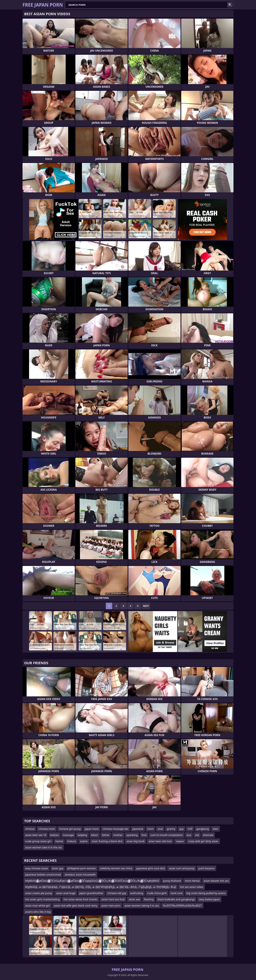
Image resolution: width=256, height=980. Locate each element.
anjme (84, 841)
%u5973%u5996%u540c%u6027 (182, 906)
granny (171, 829)
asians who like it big (38, 912)
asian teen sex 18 (36, 835)
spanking (132, 835)
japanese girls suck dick (151, 868)
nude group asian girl (38, 841)
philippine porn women (82, 868)
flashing (149, 899)
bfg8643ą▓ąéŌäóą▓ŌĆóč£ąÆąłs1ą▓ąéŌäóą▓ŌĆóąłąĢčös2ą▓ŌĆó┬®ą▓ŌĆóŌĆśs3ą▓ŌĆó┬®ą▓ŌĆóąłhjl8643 (92, 881)
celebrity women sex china (116, 868)
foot (144, 835)
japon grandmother (91, 893)
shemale (208, 835)
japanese (138, 829)
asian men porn (111, 906)
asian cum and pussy (182, 868)
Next (146, 606)
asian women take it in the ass (44, 847)
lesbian (55, 835)
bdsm (95, 835)
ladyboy (82, 835)
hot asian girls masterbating (42, 899)
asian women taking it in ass (142, 906)
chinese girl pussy (70, 829)
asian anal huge (66, 893)
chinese (30, 829)
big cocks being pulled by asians (206, 893)
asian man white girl (38, 906)
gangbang (203, 829)
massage (68, 835)
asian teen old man (160, 841)
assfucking (137, 893)
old (197, 835)
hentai (59, 841)
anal (160, 829)
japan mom (92, 829)
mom (151, 829)
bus (189, 835)
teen (216, 829)
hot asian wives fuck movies (80, 899)
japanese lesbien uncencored (43, 875)
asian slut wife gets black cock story (76, 906)
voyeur (180, 841)
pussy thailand (172, 881)
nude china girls (157, 893)
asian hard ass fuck (113, 899)
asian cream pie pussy (39, 893)
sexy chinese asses (37, 868)
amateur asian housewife (80, 875)
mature (72, 841)
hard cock (177, 893)
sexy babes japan (209, 899)
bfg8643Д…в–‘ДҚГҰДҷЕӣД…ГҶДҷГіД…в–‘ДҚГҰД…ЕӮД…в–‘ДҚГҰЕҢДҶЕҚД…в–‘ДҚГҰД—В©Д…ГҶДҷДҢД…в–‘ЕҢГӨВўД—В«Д (101, 887)
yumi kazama (206, 868)
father (106, 835)
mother (118, 835)
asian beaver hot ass (216, 881)
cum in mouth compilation (167, 835)
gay (181, 829)
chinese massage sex (115, 829)
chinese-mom (47, 829)
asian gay (58, 868)
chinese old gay (117, 893)
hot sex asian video (192, 887)
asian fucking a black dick (107, 841)
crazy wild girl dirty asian (203, 841)
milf (190, 829)
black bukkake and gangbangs (176, 899)
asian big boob (136, 841)
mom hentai (192, 881)
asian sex (134, 899)
